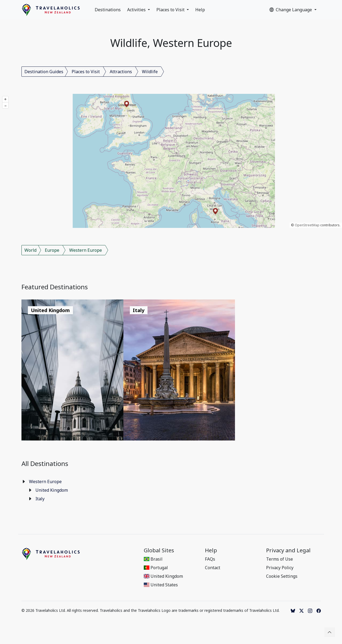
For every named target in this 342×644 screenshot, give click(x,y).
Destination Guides (44, 72)
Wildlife (150, 72)
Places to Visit (171, 10)
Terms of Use (280, 559)
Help (200, 10)
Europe (52, 250)
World (30, 250)
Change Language (291, 10)
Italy (40, 499)
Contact (213, 568)
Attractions (121, 72)
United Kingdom (52, 490)
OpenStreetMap (307, 225)
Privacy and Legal (288, 550)
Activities (137, 10)
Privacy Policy (280, 568)
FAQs (210, 559)
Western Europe (86, 250)
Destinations (108, 10)
